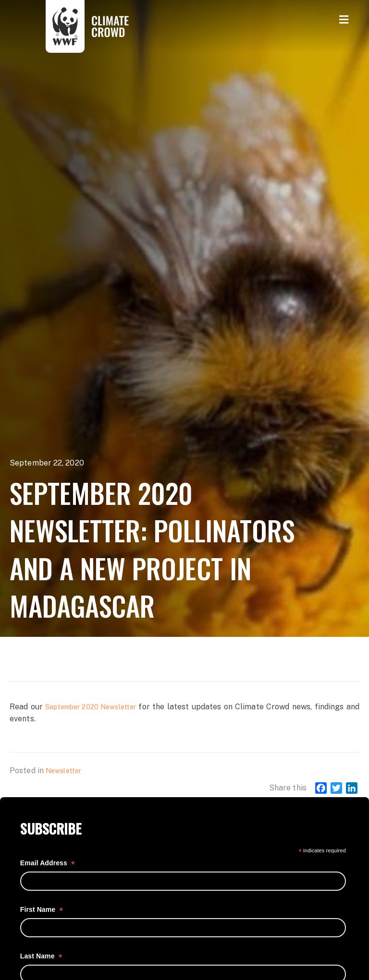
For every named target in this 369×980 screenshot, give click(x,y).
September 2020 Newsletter (91, 707)
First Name (42, 910)
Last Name (41, 956)
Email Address (48, 863)
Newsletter (63, 771)
